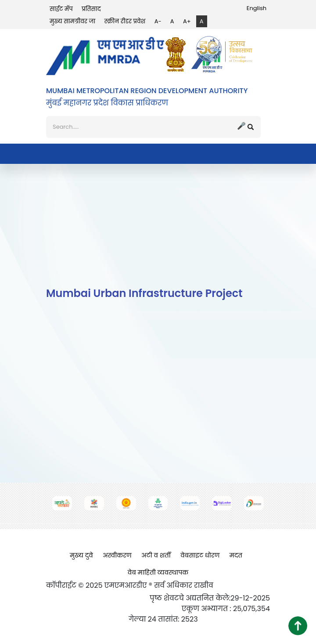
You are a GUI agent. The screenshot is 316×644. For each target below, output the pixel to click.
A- (158, 21)
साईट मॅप (61, 9)
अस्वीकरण (117, 555)
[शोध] (153, 127)
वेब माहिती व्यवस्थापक (158, 572)
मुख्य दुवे (81, 555)
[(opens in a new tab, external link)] (178, 54)
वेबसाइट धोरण (200, 555)
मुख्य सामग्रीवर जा (72, 21)
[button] (298, 626)
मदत (236, 555)
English (257, 8)
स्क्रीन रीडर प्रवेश (125, 21)
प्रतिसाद (91, 9)
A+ (187, 21)
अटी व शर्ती (156, 555)
